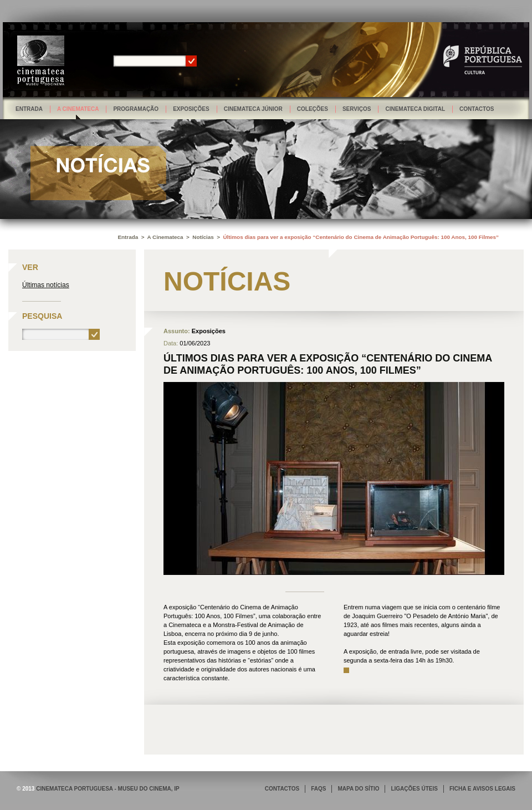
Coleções (313, 109)
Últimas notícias (46, 285)
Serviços (357, 109)
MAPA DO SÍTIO (358, 789)
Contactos (477, 109)
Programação (136, 109)
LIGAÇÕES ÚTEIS (414, 789)
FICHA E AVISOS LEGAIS (482, 789)
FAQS (318, 789)
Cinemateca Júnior (253, 109)
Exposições (191, 109)
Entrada (29, 109)
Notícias (203, 237)
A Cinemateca (78, 109)
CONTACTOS (282, 789)
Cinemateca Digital (415, 109)
